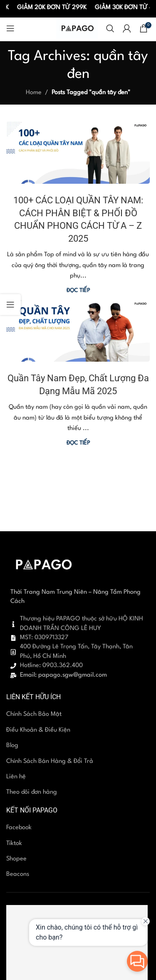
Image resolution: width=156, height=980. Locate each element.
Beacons (18, 874)
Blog (12, 746)
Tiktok (14, 844)
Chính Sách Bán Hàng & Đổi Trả (50, 761)
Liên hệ (16, 777)
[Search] (110, 28)
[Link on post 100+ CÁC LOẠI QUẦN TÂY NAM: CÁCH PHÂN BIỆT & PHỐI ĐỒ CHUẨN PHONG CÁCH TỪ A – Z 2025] (78, 152)
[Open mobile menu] (10, 28)
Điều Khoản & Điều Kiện (38, 730)
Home (34, 93)
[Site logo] (77, 28)
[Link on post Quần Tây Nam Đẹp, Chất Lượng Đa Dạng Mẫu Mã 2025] (78, 331)
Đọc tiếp (78, 291)
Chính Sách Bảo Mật (34, 714)
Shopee (16, 859)
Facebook (19, 828)
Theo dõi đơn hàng (32, 792)
